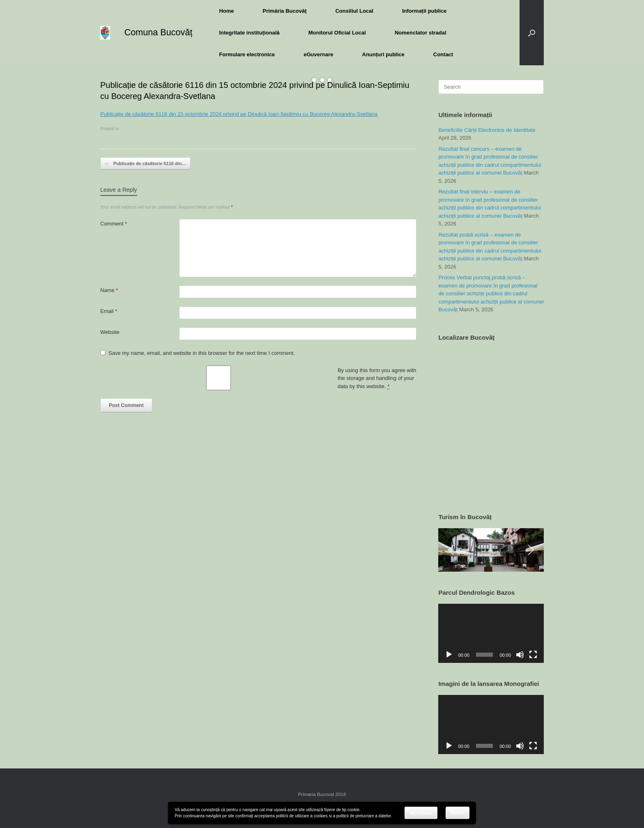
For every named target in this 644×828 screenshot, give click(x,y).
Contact (443, 54)
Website (110, 332)
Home (226, 11)
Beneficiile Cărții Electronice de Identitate (487, 130)
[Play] (449, 655)
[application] (491, 633)
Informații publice (424, 11)
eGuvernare (318, 54)
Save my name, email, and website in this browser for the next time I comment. (202, 353)
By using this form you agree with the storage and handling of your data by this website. (377, 378)
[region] (491, 550)
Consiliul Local (354, 11)
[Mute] (520, 655)
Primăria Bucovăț (285, 11)
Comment (114, 224)
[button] (532, 33)
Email (109, 311)
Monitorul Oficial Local (337, 33)
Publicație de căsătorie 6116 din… (145, 164)
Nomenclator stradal (421, 33)
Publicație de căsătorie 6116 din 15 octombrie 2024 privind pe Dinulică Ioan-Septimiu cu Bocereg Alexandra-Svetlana (239, 114)
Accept (457, 813)
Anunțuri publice (383, 54)
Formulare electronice (247, 54)
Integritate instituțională (249, 33)
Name (109, 290)
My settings (421, 813)
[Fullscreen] (533, 655)
